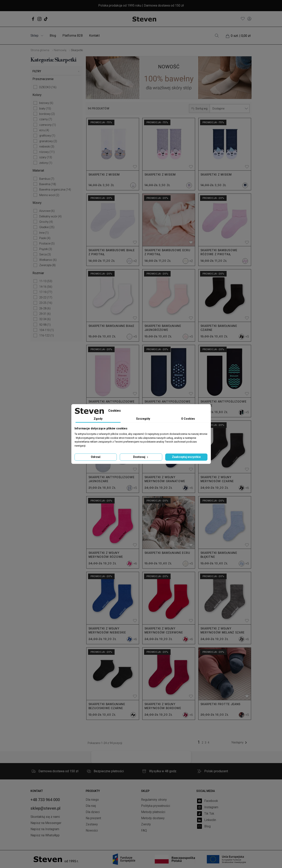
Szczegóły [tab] (143, 419)
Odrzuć (96, 457)
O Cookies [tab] (188, 419)
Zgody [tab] (98, 419)
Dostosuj (141, 457)
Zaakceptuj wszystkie (186, 457)
